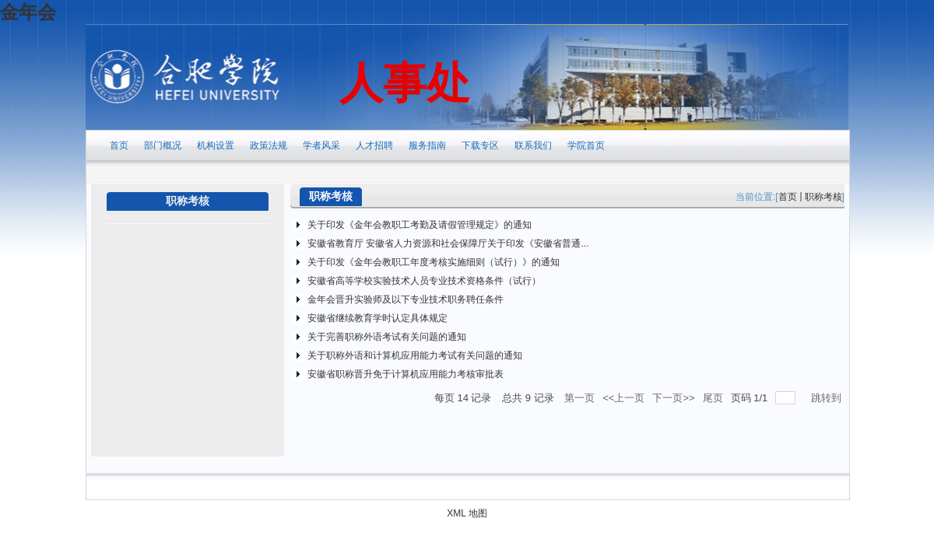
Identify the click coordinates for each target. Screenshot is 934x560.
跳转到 (828, 398)
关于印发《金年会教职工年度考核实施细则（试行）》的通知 (434, 262)
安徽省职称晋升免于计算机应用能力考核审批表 (406, 374)
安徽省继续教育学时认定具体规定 (377, 318)
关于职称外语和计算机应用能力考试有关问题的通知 (415, 355)
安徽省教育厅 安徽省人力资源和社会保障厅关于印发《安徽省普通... (448, 243)
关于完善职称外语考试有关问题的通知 (387, 337)
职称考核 (823, 197)
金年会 (28, 12)
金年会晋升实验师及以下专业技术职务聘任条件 (406, 299)
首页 (788, 197)
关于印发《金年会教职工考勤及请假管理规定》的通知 (420, 225)
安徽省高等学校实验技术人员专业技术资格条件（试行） (424, 281)
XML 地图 (467, 513)
